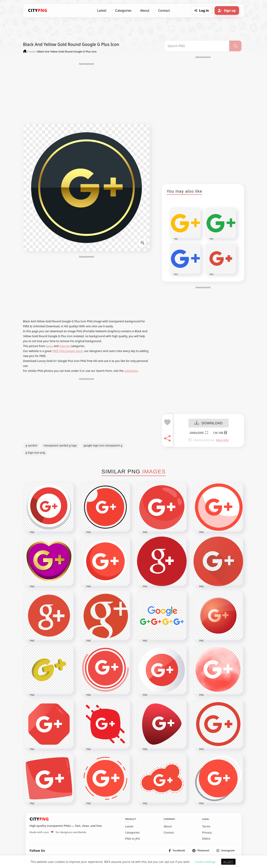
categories (131, 371)
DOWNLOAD (208, 423)
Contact (164, 10)
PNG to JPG (132, 839)
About (145, 10)
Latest (102, 10)
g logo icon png (35, 453)
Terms (206, 826)
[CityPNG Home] (38, 10)
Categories (123, 10)
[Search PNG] (197, 46)
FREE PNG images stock (67, 351)
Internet (65, 346)
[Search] (235, 46)
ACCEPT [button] (228, 862)
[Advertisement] (86, 93)
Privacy (207, 833)
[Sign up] (227, 10)
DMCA (206, 839)
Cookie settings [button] (205, 862)
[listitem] (177, 851)
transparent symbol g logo (60, 445)
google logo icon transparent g (103, 445)
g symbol (31, 445)
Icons (49, 346)
